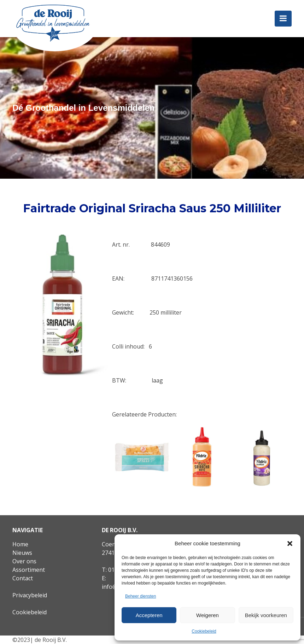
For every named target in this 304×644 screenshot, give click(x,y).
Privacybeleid (30, 595)
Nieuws (22, 553)
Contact (23, 578)
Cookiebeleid (204, 631)
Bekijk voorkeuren (266, 615)
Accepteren (149, 615)
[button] (290, 544)
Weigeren (207, 615)
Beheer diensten (141, 596)
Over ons (24, 561)
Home (20, 544)
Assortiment (29, 570)
